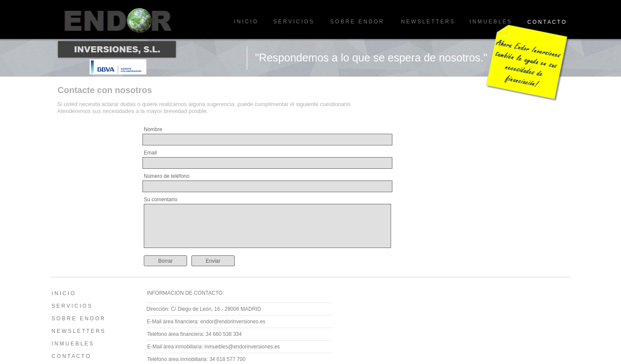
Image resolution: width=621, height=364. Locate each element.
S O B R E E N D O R (356, 22)
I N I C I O (245, 22)
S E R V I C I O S (293, 22)
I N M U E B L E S (490, 22)
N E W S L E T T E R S (427, 22)
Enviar (213, 261)
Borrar (165, 261)
